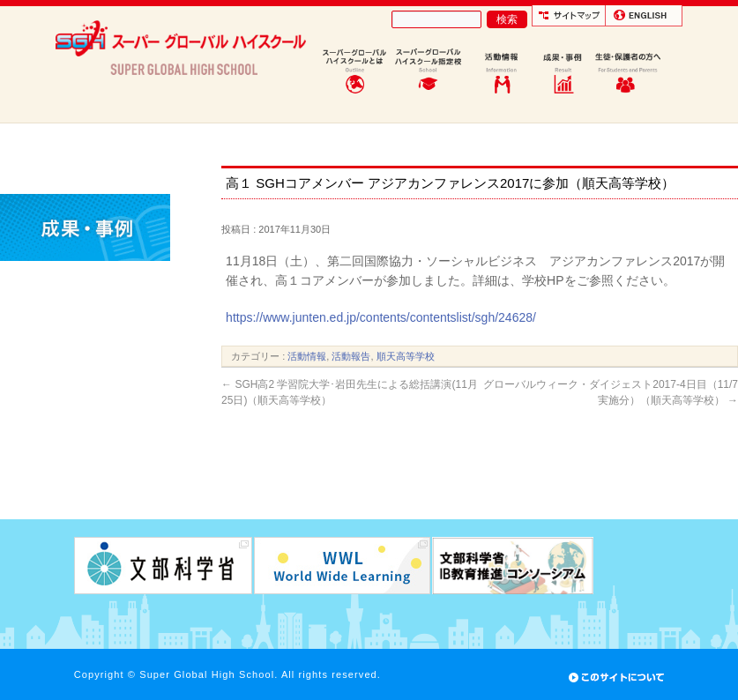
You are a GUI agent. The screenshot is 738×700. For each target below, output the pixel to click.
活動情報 (307, 356)
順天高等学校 (406, 356)
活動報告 (351, 356)
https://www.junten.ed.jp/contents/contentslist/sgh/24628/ (381, 317)
